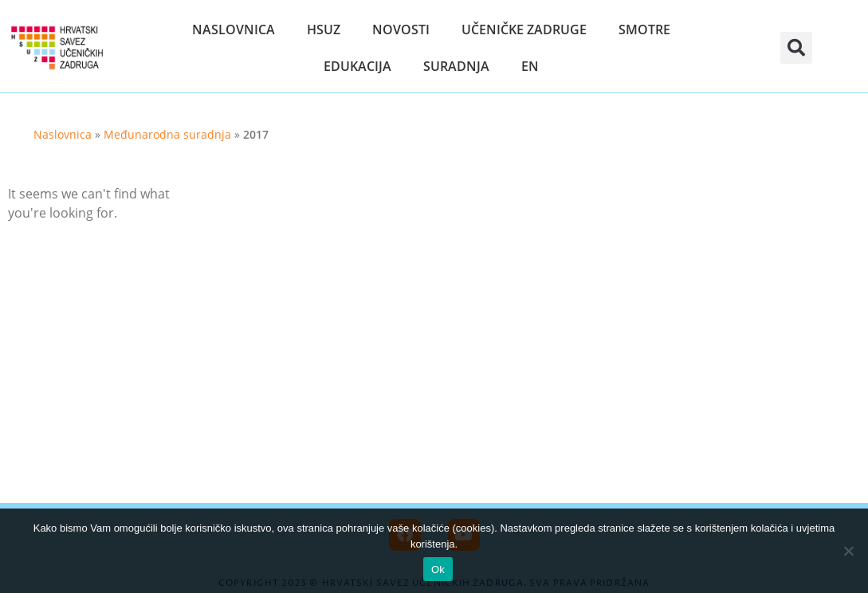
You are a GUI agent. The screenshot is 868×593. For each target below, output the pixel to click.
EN (530, 66)
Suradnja (456, 66)
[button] (796, 48)
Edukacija (357, 66)
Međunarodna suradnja (167, 134)
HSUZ (324, 29)
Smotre (644, 29)
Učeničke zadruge (524, 29)
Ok (438, 569)
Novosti (401, 29)
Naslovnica (234, 29)
